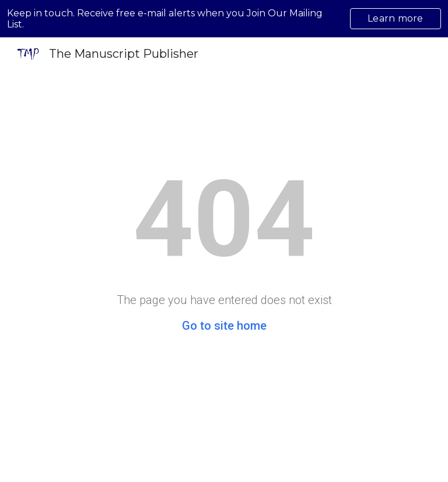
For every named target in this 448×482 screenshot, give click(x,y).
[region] (224, 19)
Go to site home (224, 326)
